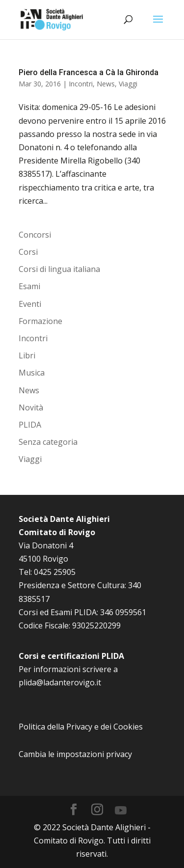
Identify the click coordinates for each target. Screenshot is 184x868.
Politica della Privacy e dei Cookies (81, 727)
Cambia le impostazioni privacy (75, 754)
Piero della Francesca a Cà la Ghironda (89, 72)
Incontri (81, 84)
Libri (27, 355)
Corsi (28, 252)
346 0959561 (123, 612)
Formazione (40, 321)
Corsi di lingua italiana (59, 269)
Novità (31, 407)
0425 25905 (55, 572)
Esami (29, 286)
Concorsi (35, 235)
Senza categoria (48, 442)
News (106, 84)
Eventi (30, 304)
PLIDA (30, 425)
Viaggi (128, 84)
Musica (32, 373)
